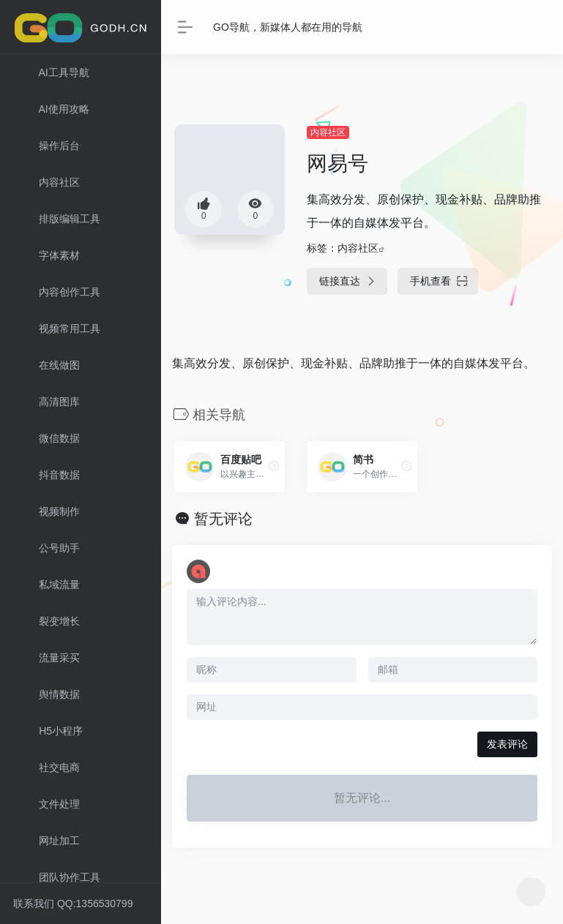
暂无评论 (223, 519)
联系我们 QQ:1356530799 (73, 904)
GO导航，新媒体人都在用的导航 (288, 27)
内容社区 (328, 132)
